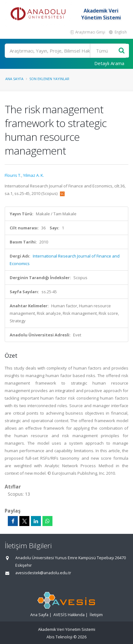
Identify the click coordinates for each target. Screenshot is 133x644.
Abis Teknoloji (59, 637)
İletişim (96, 615)
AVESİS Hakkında (69, 615)
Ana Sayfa (14, 79)
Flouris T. (13, 175)
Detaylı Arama (109, 63)
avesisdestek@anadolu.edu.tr (43, 573)
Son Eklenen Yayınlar (49, 79)
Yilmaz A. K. (34, 175)
